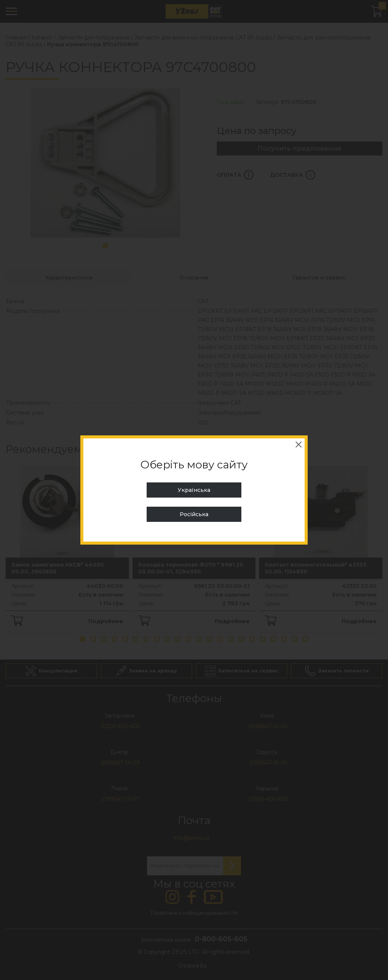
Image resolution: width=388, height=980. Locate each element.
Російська (194, 514)
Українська (194, 490)
